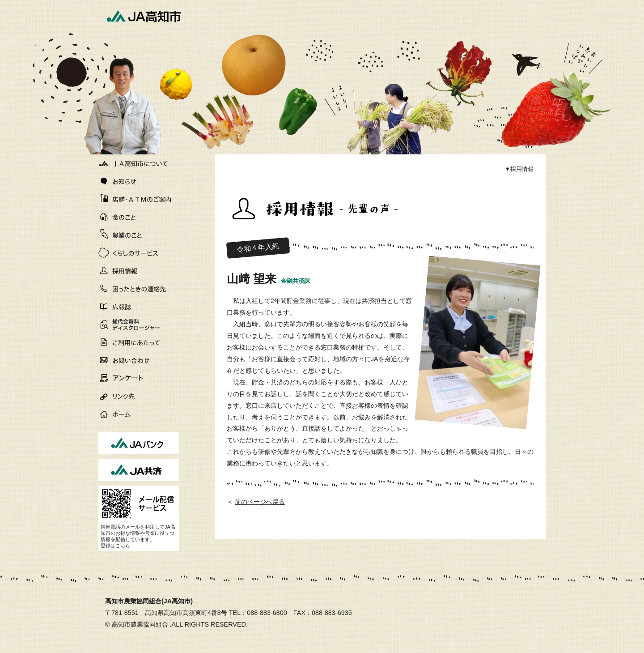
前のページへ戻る (260, 502)
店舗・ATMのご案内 (139, 199)
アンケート (139, 378)
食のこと (139, 217)
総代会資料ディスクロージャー (127, 325)
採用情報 (139, 271)
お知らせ (139, 181)
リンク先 (139, 396)
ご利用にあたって (139, 342)
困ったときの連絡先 (139, 289)
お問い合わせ (139, 360)
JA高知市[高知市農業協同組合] (143, 16)
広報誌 (139, 307)
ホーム (139, 414)
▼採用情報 (519, 169)
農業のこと (139, 235)
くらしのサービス (139, 253)
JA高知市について (139, 163)
